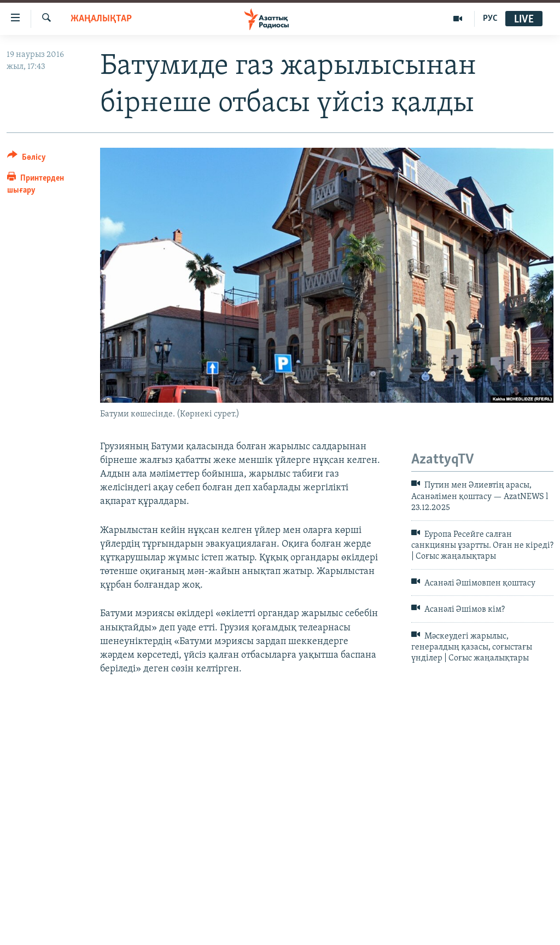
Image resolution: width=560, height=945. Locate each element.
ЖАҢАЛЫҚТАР (101, 19)
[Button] (27, 159)
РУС (490, 19)
